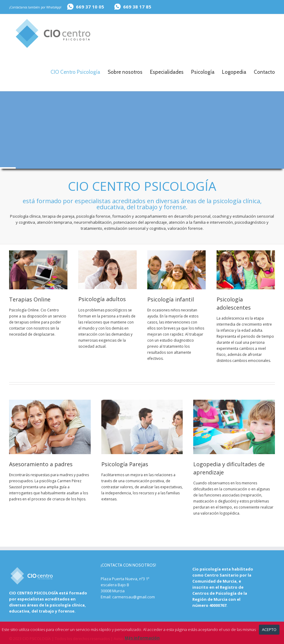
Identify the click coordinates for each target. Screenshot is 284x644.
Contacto (264, 72)
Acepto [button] (269, 629)
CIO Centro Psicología (75, 72)
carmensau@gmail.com (134, 597)
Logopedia (234, 72)
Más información (142, 638)
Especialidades (167, 72)
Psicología (203, 72)
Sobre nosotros (125, 72)
